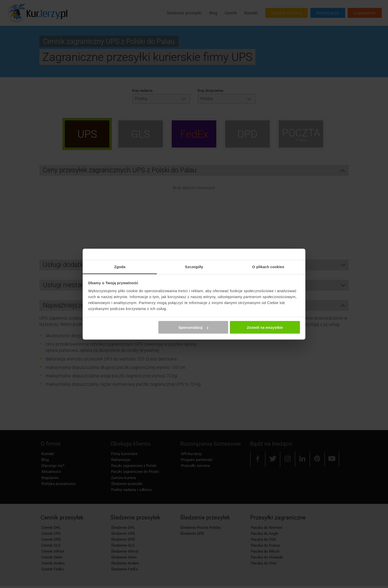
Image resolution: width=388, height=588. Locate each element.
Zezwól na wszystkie (265, 327)
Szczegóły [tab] (194, 267)
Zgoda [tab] (120, 267)
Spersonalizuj (194, 327)
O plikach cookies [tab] (268, 267)
